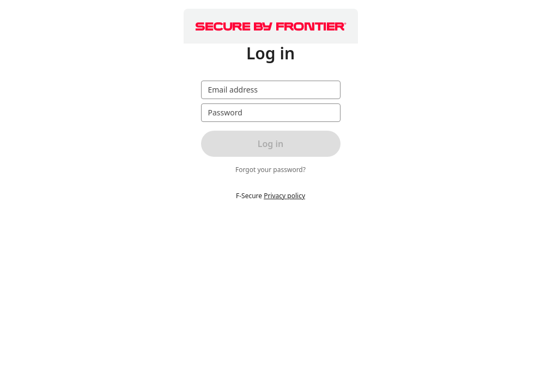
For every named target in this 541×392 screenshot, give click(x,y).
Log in (271, 144)
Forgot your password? (270, 170)
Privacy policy (284, 196)
